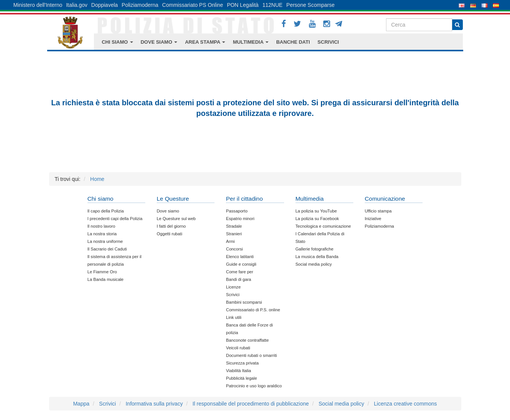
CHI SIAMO (117, 42)
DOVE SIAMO (159, 42)
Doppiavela (105, 5)
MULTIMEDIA (251, 42)
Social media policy (342, 404)
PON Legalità (243, 5)
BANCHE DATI (293, 42)
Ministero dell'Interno (38, 5)
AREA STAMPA (205, 42)
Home (97, 179)
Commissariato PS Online (192, 5)
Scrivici (108, 404)
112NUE (272, 5)
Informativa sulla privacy (154, 404)
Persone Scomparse (311, 5)
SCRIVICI (328, 42)
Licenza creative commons (405, 404)
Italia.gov (77, 5)
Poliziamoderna (140, 5)
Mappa (81, 404)
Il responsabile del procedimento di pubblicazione (251, 404)
